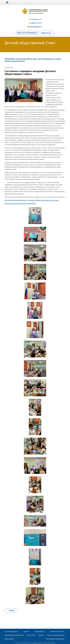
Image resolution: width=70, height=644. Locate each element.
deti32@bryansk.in (36, 27)
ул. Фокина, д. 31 (36, 19)
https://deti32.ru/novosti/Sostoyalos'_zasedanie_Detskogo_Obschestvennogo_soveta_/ (32, 200)
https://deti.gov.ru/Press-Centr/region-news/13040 (20, 204)
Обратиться (46, 33)
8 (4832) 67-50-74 (36, 23)
